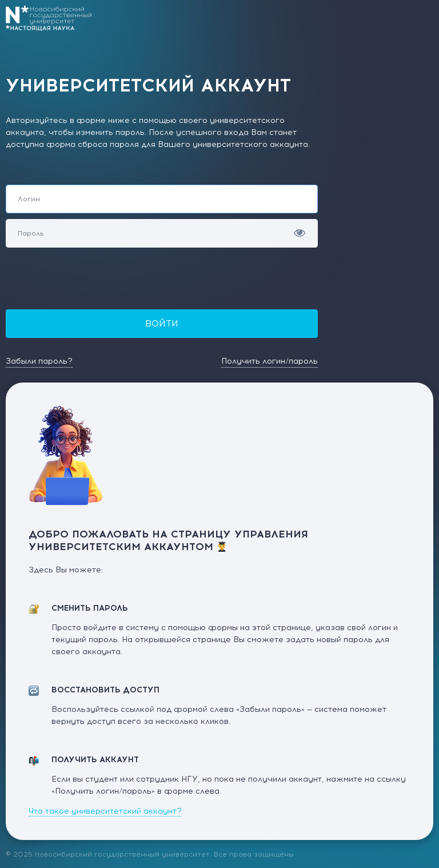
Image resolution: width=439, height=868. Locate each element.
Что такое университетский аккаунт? (105, 811)
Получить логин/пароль (270, 361)
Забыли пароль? (39, 361)
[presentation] (93, 276)
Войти (162, 323)
